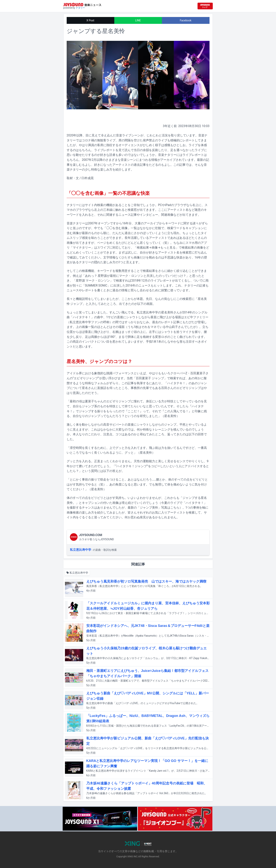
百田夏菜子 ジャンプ (150, 378)
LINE (138, 20)
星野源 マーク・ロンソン (93, 281)
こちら (175, 508)
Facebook (186, 20)
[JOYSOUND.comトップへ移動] (205, 6)
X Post (90, 20)
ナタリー (80, 8)
